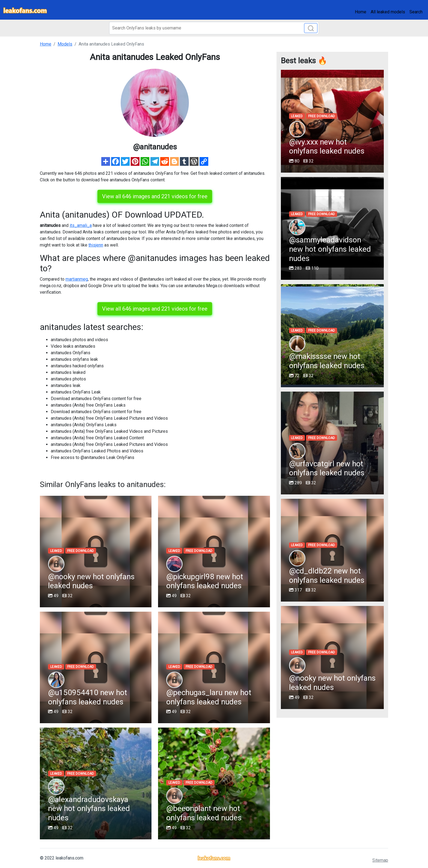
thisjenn (96, 245)
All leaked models (388, 12)
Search (416, 12)
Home (361, 12)
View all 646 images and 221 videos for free (155, 196)
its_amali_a (81, 225)
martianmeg (77, 279)
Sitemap (380, 860)
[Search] (214, 28)
